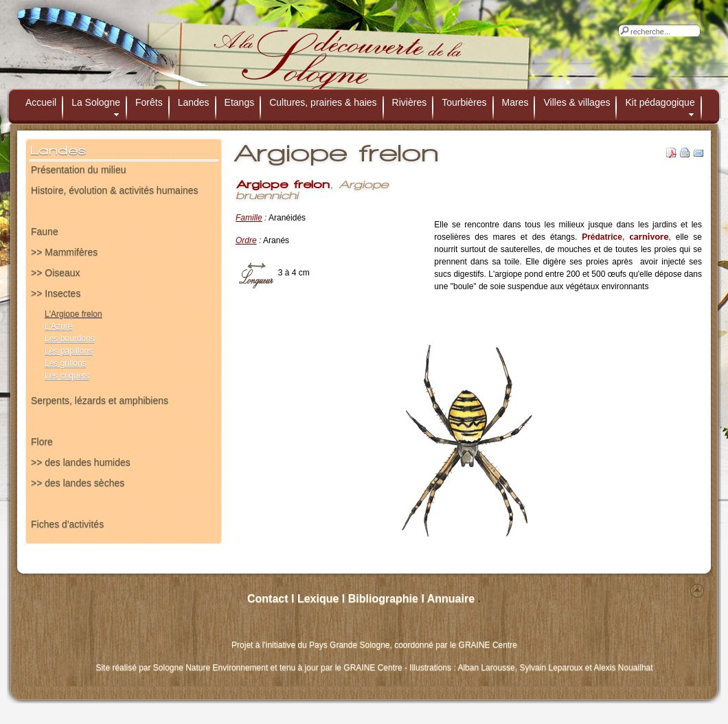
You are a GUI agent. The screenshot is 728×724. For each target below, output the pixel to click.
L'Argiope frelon (73, 314)
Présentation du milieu (79, 170)
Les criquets (67, 376)
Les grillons (66, 363)
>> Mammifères (64, 252)
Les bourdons (70, 339)
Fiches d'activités (67, 524)
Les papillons (69, 351)
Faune (45, 231)
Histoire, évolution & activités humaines (115, 190)
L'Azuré (58, 326)
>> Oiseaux (56, 273)
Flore (42, 442)
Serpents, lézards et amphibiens (100, 400)
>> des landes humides (81, 462)
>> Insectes (56, 293)
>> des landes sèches (78, 483)
